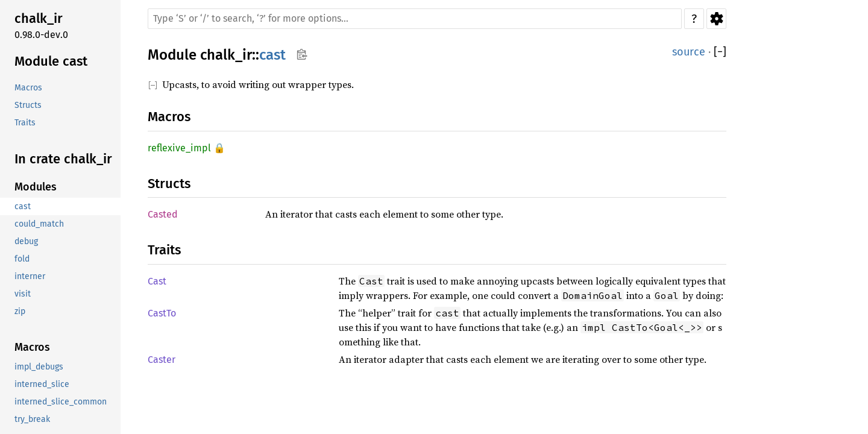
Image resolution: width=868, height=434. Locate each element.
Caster (162, 360)
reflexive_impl (179, 148)
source (689, 52)
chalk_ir (226, 55)
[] (720, 52)
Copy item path (302, 54)
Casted (163, 214)
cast (272, 55)
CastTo (162, 313)
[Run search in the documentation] (415, 19)
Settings (716, 19)
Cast (157, 281)
